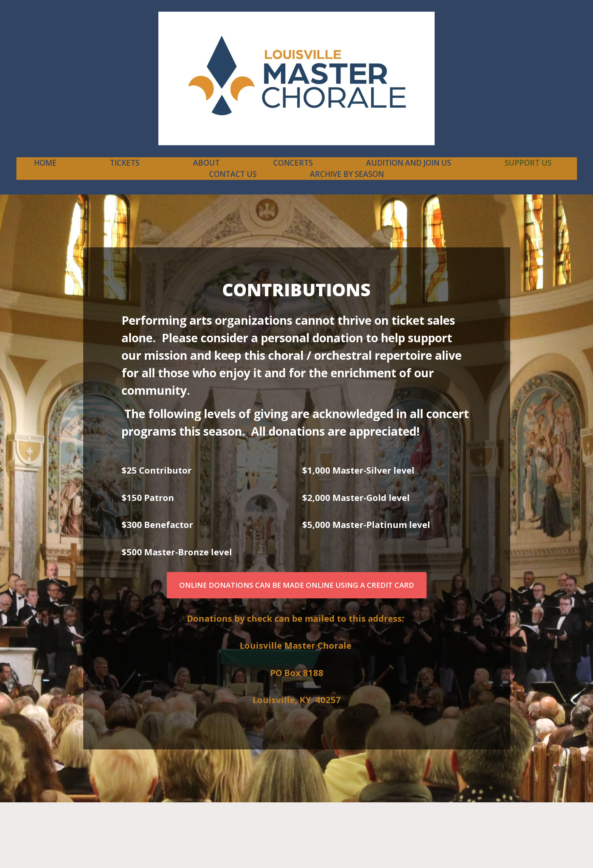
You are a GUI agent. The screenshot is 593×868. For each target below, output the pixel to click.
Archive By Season (347, 174)
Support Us (528, 163)
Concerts (293, 163)
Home (45, 163)
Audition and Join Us (409, 163)
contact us (233, 174)
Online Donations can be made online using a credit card (297, 585)
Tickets (125, 163)
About (206, 163)
